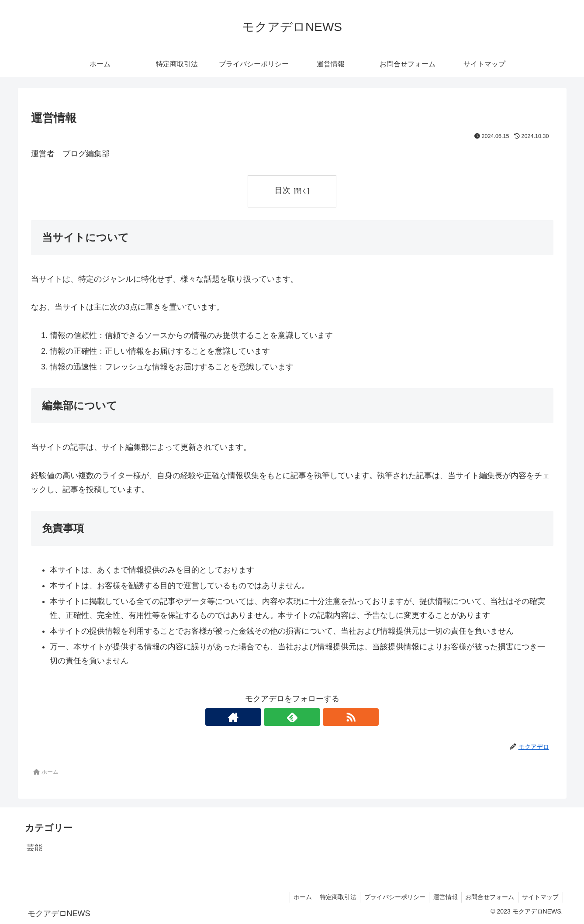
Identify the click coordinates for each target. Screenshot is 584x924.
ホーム (295, 897)
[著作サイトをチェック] (272, 717)
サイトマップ (540, 897)
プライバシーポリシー (390, 897)
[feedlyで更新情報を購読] (292, 717)
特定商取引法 (332, 897)
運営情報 (442, 897)
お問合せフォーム (488, 897)
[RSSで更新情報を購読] (312, 717)
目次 (283, 190)
